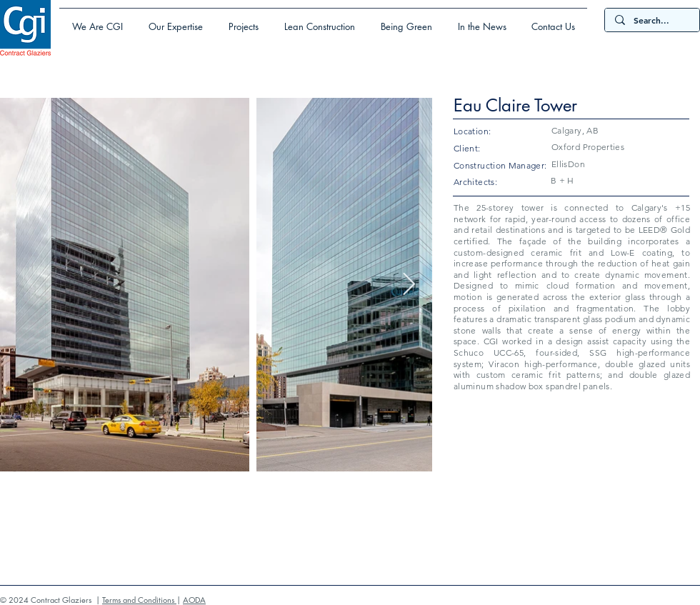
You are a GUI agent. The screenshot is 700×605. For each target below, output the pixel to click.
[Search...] (651, 20)
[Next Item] (409, 285)
